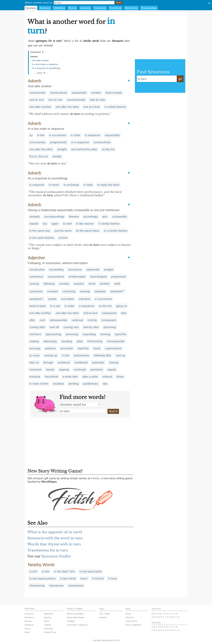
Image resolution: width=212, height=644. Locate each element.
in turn (83, 411)
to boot (63, 238)
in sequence (93, 135)
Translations (100, 8)
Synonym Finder (56, 556)
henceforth (51, 377)
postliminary (91, 384)
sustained (64, 363)
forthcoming (95, 341)
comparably (119, 217)
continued (80, 370)
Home (128, 614)
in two (46, 571)
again (55, 224)
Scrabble (71, 621)
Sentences (85, 8)
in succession (58, 135)
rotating (34, 341)
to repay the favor (108, 185)
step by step (97, 100)
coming (92, 320)
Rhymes (72, 8)
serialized (35, 299)
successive (75, 270)
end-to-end (90, 313)
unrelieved (81, 363)
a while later (70, 377)
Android (103, 617)
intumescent (76, 586)
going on (122, 306)
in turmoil (98, 579)
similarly (35, 217)
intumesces (56, 586)
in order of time (39, 384)
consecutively (58, 93)
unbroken (85, 299)
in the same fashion (42, 238)
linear (120, 377)
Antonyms (45, 8)
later (124, 313)
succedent (68, 299)
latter (80, 341)
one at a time (92, 107)
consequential (116, 341)
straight (62, 149)
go (180, 79)
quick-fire (121, 334)
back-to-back (114, 93)
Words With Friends (76, 617)
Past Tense (49, 628)
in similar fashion (109, 224)
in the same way (40, 231)
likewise (74, 217)
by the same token (88, 231)
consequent (109, 320)
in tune (112, 579)
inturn (84, 579)
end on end (37, 100)
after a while (90, 377)
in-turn (33, 571)
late (105, 384)
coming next (71, 327)
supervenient (113, 348)
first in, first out (39, 156)
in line (41, 135)
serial (92, 284)
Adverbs (48, 617)
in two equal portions (43, 579)
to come (34, 355)
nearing (114, 363)
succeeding (56, 270)
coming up (51, 355)
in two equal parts (91, 571)
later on (34, 363)
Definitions (59, 8)
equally (34, 224)
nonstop (64, 284)
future (97, 348)
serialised (116, 291)
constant (52, 291)
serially (57, 156)
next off (54, 327)
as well (67, 224)
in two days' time (64, 571)
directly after (91, 327)
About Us (130, 617)
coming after (37, 327)
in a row (55, 306)
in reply (88, 185)
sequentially (79, 93)
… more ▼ (39, 73)
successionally (76, 100)
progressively (58, 142)
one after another (40, 107)
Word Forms (131, 8)
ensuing (85, 291)
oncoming (72, 334)
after (32, 320)
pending (73, 384)
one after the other (67, 107)
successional (56, 277)
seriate (52, 299)
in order (76, 135)
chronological (98, 277)
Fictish (95, 478)
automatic (98, 363)
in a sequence (80, 142)
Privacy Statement (133, 625)
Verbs (27, 632)
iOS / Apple (105, 614)
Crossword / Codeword (77, 625)
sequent (79, 284)
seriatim (96, 93)
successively (37, 93)
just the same (63, 231)
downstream (82, 355)
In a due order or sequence (45, 64)
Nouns (27, 628)
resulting (67, 341)
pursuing (35, 348)
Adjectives (49, 614)
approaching (53, 334)
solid (117, 284)
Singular (48, 625)
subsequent (109, 313)
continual (77, 320)
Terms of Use (131, 621)
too (45, 224)
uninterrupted (77, 277)
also (105, 217)
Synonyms (31, 8)
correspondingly (54, 217)
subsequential (58, 320)
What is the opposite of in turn (54, 532)
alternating (50, 341)
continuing (69, 291)
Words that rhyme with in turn (54, 544)
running (34, 284)
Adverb (34, 57)
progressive (119, 277)
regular (112, 370)
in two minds (68, 579)
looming (105, 334)
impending (89, 334)
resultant (58, 384)
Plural (47, 621)
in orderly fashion (115, 107)
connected (36, 291)
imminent (35, 334)
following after (103, 355)
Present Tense (50, 632)
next (42, 320)
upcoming (110, 327)
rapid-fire (83, 348)
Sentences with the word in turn (55, 538)
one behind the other (84, 149)
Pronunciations (149, 8)
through (48, 363)
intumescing (37, 586)
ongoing (64, 370)
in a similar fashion (116, 231)
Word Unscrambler (75, 614)
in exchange (71, 185)
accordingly (91, 217)
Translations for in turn (48, 550)
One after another (40, 60)
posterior (50, 348)
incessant (35, 370)
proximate (67, 348)
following (49, 284)
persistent (97, 370)
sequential (93, 270)
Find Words (115, 8)
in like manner (85, 224)
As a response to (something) (46, 68)
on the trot (108, 149)
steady (50, 370)
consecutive (37, 270)
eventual (35, 377)
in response (37, 185)
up (31, 135)
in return (54, 185)
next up (121, 355)
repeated (100, 291)
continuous (36, 277)
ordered (107, 377)
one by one (55, 100)
